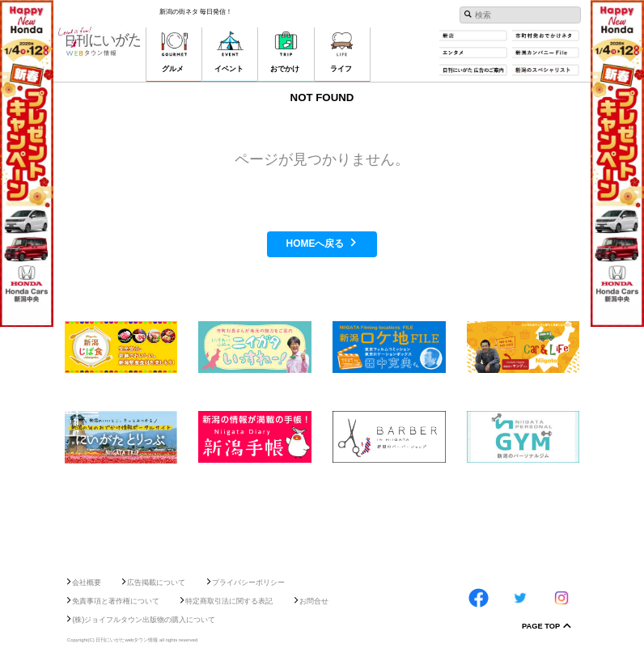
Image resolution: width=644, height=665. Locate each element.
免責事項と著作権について (116, 601)
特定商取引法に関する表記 (229, 601)
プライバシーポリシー (248, 582)
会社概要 (87, 582)
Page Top (541, 627)
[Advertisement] (322, 515)
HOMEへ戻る (316, 244)
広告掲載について (156, 582)
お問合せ (314, 601)
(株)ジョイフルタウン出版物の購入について (144, 620)
